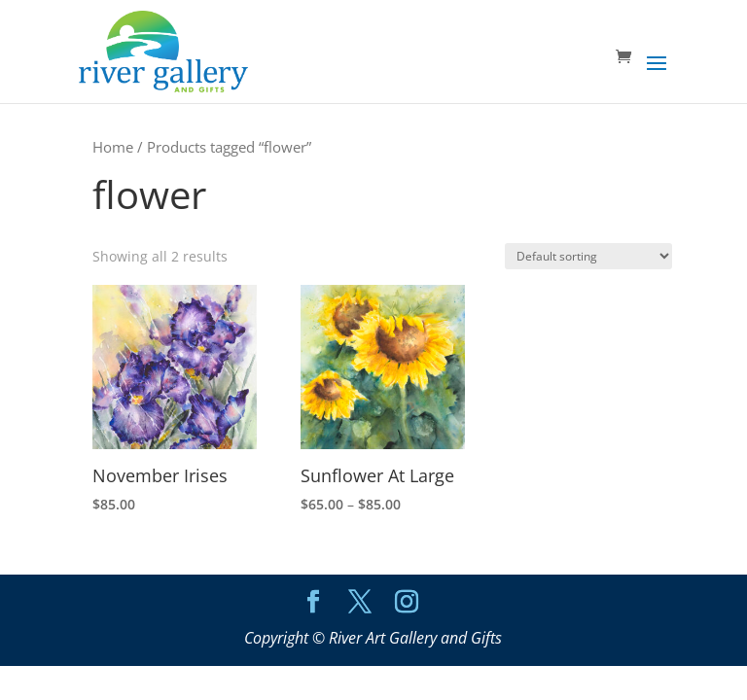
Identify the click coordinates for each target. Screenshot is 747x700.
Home (113, 147)
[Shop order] (588, 256)
